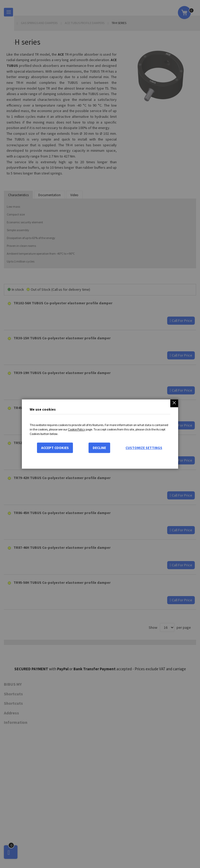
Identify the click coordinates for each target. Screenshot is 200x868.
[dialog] (100, 434)
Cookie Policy (77, 429)
